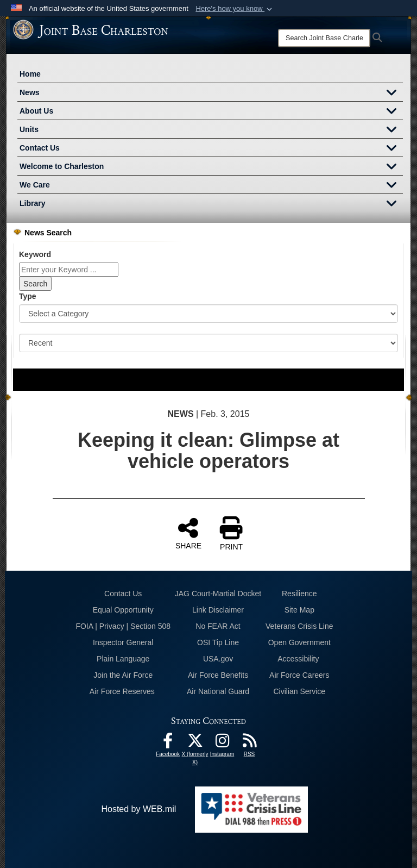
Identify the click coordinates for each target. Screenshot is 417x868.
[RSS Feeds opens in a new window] (249, 743)
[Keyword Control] (69, 270)
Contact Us (211, 149)
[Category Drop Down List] (208, 314)
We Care (211, 186)
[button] (235, 9)
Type (28, 296)
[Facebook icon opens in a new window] (168, 743)
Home (30, 74)
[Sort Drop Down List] (208, 343)
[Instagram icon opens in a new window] (222, 743)
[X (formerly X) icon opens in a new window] (195, 743)
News (211, 93)
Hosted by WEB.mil (138, 809)
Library (211, 204)
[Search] (324, 38)
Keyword (35, 254)
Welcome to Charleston (211, 167)
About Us (211, 112)
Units (211, 130)
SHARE (188, 533)
